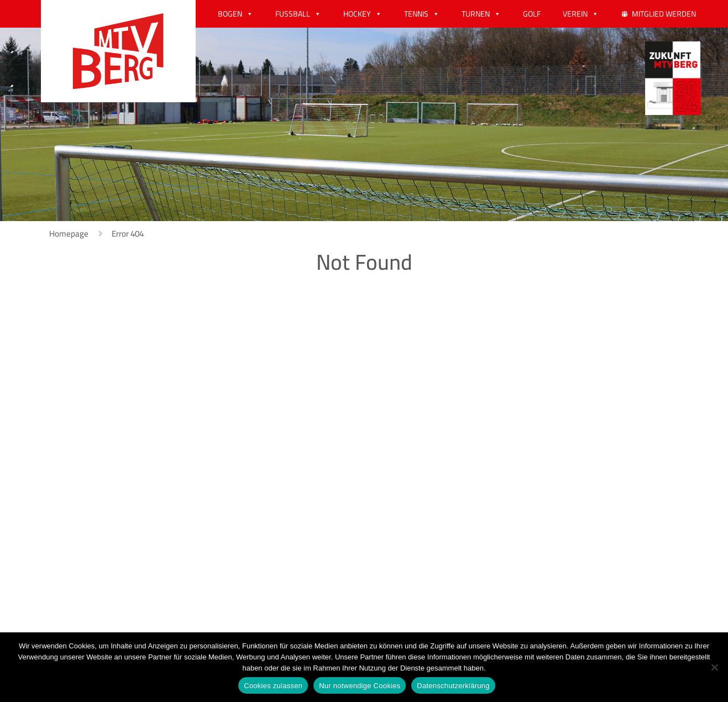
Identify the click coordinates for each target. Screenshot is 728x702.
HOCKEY (357, 14)
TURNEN (476, 14)
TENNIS (416, 14)
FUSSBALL (293, 14)
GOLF (532, 14)
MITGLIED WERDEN (664, 14)
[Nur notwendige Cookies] (714, 667)
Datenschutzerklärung (453, 686)
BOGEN (230, 14)
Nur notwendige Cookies (360, 686)
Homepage (69, 234)
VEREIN (575, 14)
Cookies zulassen (273, 686)
